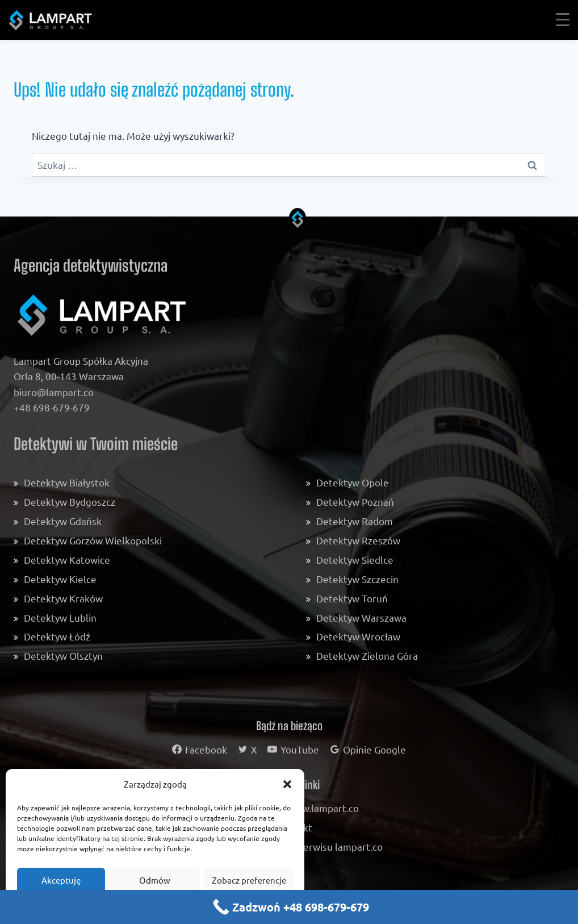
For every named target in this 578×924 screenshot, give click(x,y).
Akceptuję (61, 880)
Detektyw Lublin (60, 617)
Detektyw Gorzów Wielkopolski (93, 540)
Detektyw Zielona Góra (367, 655)
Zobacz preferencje (249, 880)
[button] (287, 784)
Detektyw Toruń (352, 598)
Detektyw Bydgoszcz (70, 501)
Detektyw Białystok (67, 482)
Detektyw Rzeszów (358, 540)
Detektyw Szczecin (357, 579)
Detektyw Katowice (67, 559)
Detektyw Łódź (57, 636)
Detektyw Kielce (60, 579)
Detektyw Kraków (63, 598)
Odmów (155, 880)
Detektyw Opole (353, 482)
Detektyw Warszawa (361, 617)
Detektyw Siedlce (355, 559)
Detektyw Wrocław (358, 636)
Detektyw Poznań (355, 501)
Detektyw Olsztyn (63, 655)
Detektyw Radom (355, 521)
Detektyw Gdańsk (63, 521)
